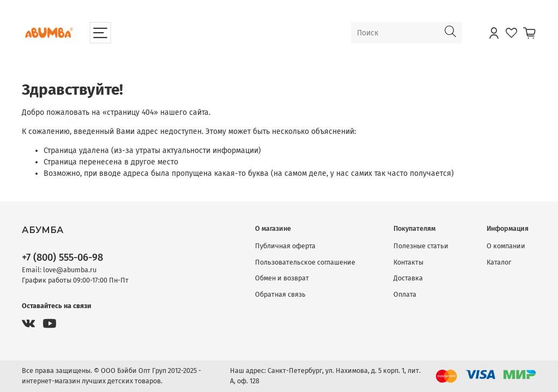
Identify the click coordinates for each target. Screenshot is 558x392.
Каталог (499, 262)
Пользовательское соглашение (305, 262)
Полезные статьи (421, 246)
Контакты (408, 262)
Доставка (408, 278)
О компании (506, 246)
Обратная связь (280, 294)
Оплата (405, 294)
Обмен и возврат (282, 278)
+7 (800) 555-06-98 (62, 258)
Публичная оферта (285, 246)
